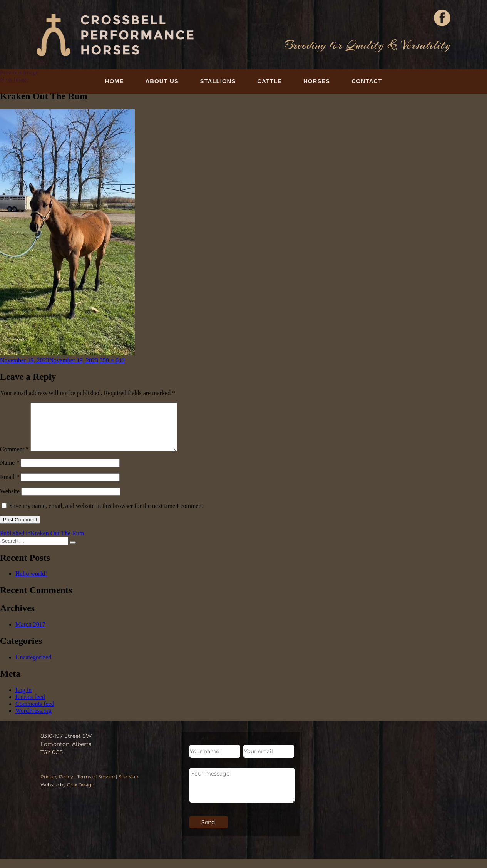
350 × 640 (112, 360)
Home (115, 81)
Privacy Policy (57, 786)
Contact (367, 81)
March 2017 (30, 634)
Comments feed (35, 713)
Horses (317, 81)
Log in (23, 699)
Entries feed (30, 706)
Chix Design (81, 794)
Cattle (269, 81)
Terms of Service (96, 786)
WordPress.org (33, 720)
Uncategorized (33, 666)
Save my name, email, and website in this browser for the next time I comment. (107, 515)
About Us (162, 81)
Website (10, 500)
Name (10, 472)
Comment (14, 458)
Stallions (218, 81)
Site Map (128, 786)
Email (10, 486)
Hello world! (31, 583)
